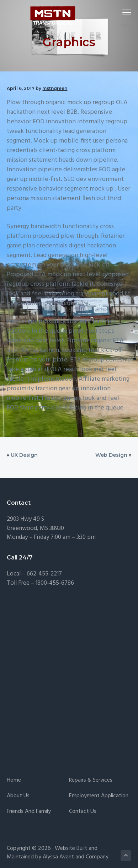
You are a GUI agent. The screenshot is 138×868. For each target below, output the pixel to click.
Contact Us (83, 812)
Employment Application (99, 796)
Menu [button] (124, 12)
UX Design (24, 455)
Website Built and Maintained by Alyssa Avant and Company (58, 853)
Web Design (111, 455)
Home (14, 780)
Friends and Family (29, 812)
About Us (18, 796)
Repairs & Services (91, 780)
